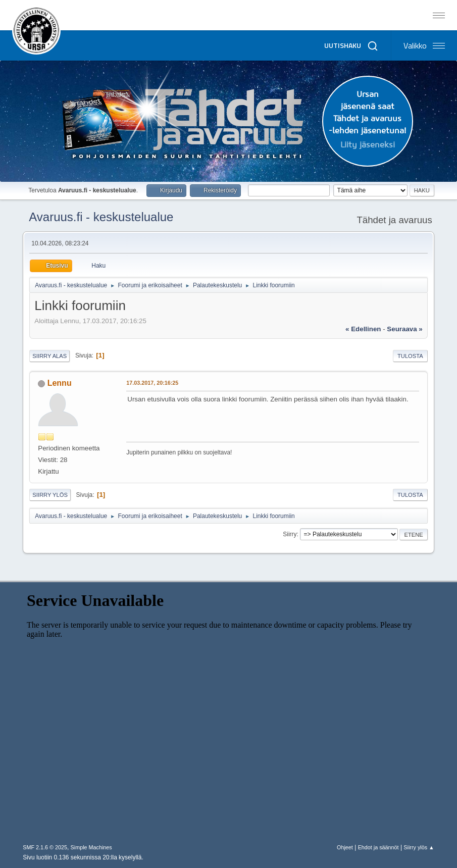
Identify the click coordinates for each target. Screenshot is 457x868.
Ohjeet (345, 847)
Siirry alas (49, 356)
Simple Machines (91, 847)
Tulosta (410, 356)
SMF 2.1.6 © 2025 (45, 847)
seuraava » (404, 329)
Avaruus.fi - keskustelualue (101, 217)
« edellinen (363, 329)
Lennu (60, 383)
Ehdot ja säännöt (378, 847)
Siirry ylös (50, 495)
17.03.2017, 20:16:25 (152, 383)
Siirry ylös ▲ (419, 847)
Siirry (290, 534)
